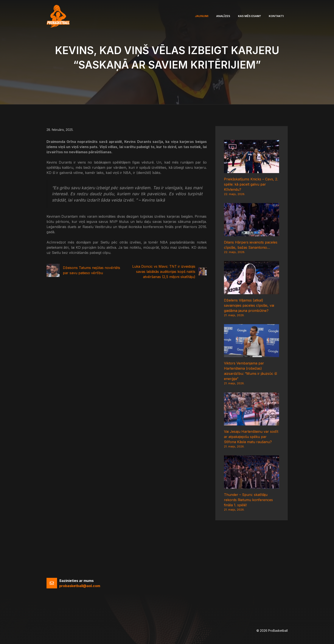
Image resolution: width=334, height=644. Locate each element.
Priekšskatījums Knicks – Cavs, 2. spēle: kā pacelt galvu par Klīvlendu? (251, 184)
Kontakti (276, 16)
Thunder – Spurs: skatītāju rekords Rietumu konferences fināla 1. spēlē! (248, 500)
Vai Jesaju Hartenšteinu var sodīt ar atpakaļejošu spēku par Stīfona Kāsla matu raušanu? (251, 437)
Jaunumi (202, 16)
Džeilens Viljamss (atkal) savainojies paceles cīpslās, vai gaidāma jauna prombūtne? (249, 305)
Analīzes (223, 16)
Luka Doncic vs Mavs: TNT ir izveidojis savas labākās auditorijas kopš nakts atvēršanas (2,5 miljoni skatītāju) (164, 272)
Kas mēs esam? (249, 16)
